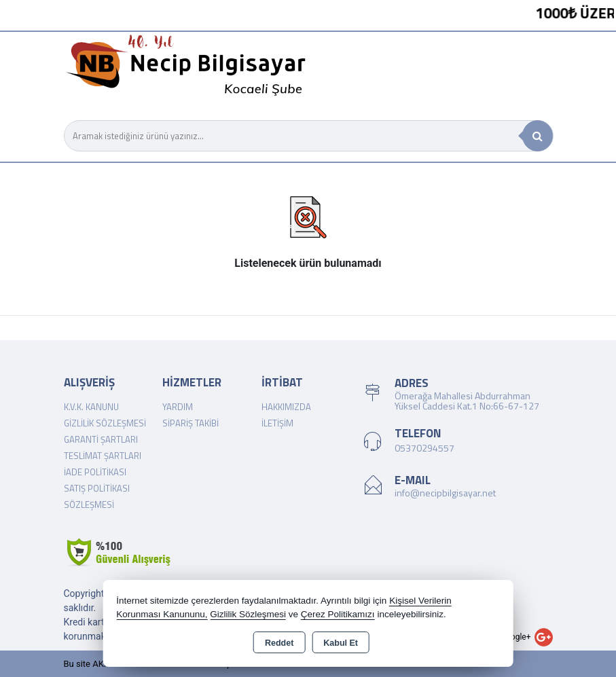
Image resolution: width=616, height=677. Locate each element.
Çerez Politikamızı (338, 614)
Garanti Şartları (101, 439)
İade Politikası (95, 472)
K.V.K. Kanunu (91, 407)
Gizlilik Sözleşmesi (105, 423)
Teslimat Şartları (103, 456)
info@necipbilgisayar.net (445, 493)
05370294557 (424, 448)
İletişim (277, 423)
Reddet (279, 643)
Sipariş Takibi (191, 423)
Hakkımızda (286, 407)
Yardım (178, 407)
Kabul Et (341, 643)
